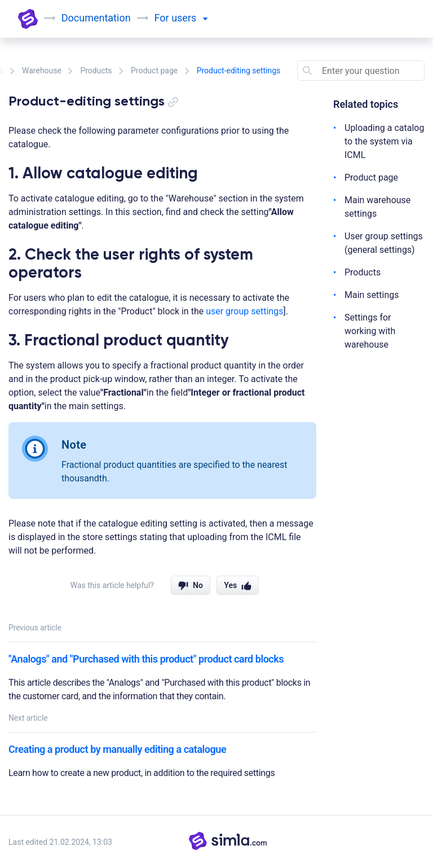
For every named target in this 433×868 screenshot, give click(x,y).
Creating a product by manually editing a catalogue (117, 749)
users (190, 18)
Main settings (372, 295)
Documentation (97, 18)
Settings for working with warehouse (370, 331)
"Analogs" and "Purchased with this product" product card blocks (146, 659)
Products (96, 71)
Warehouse (42, 71)
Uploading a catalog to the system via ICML (384, 141)
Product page (154, 71)
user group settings (244, 311)
